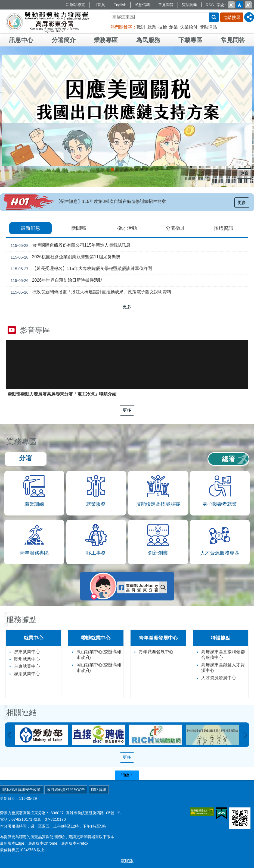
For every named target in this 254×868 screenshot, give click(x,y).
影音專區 (35, 330)
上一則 (9, 735)
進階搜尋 (232, 18)
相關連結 (21, 713)
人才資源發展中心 (219, 678)
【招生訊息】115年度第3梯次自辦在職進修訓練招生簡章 (111, 201)
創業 (174, 27)
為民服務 (148, 40)
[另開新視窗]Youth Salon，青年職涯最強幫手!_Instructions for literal (127, 169)
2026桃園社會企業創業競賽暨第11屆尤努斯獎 (64, 257)
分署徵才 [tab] (175, 228)
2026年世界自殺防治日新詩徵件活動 (55, 281)
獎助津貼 (208, 27)
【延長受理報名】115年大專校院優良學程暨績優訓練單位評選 (80, 269)
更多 (244, 173)
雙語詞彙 (190, 5)
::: (68, 4)
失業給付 (189, 27)
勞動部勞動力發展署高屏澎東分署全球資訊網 (47, 22)
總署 (228, 459)
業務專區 (106, 40)
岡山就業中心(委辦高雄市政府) (99, 668)
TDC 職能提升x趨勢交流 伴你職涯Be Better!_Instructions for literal (151, 169)
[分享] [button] (249, 17)
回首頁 (99, 5)
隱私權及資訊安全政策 (21, 790)
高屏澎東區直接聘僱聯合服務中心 (223, 655)
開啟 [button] (125, 775)
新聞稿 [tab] (79, 228)
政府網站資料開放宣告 (66, 790)
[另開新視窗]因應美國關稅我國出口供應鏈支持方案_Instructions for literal (107, 169)
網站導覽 (78, 5)
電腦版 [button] (127, 861)
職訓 (141, 27)
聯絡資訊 (99, 790)
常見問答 (166, 5)
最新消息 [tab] (30, 228)
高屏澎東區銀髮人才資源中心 (223, 668)
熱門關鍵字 (121, 27)
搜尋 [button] (214, 17)
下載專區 (190, 40)
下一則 (245, 735)
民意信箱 (142, 5)
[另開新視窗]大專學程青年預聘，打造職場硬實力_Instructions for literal (132, 169)
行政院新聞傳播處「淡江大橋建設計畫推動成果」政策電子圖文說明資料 (90, 292)
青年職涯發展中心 (156, 652)
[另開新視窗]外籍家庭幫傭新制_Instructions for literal (98, 169)
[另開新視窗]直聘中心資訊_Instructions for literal (122, 169)
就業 (152, 27)
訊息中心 (21, 40)
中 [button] (240, 5)
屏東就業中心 (27, 652)
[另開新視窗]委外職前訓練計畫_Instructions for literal (142, 169)
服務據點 (21, 620)
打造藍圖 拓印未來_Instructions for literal (147, 169)
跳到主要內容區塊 (3, 3)
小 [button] (231, 5)
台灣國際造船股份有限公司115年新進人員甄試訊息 (69, 246)
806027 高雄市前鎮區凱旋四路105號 (86, 813)
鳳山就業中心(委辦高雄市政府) (99, 655)
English (120, 5)
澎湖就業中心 (27, 674)
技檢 (163, 27)
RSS (210, 5)
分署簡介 (64, 40)
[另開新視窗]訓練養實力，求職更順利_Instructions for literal (156, 169)
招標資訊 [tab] (224, 228)
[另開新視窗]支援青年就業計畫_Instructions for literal (112, 169)
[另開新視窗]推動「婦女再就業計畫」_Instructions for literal (137, 169)
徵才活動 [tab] (127, 228)
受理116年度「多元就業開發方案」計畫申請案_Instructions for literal (103, 169)
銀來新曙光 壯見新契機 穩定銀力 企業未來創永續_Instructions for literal (117, 169)
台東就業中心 (27, 666)
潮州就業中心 (27, 659)
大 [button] (248, 5)
